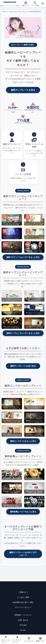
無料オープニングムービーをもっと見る (23, 333)
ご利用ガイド (23, 592)
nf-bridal (23, 625)
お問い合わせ (23, 620)
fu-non (23, 630)
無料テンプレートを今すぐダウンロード (23, 554)
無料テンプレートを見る (23, 90)
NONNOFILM (10, 2)
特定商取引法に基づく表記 (23, 602)
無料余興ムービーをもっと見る (23, 512)
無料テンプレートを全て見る (23, 366)
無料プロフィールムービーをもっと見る (23, 257)
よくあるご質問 (23, 597)
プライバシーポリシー (23, 607)
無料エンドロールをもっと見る (23, 441)
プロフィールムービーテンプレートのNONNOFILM (21, 12)
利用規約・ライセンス (23, 615)
